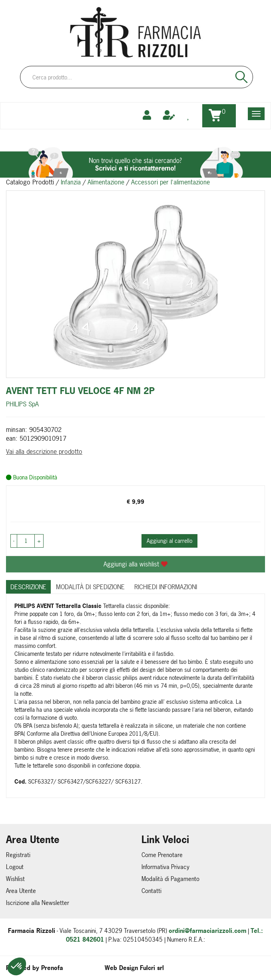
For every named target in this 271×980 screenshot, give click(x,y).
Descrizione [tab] (28, 587)
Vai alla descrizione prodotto (44, 451)
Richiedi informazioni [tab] (166, 587)
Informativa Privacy (165, 867)
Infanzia (71, 182)
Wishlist (15, 879)
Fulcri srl (152, 968)
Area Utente (21, 891)
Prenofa (52, 968)
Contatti (151, 891)
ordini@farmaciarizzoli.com (207, 931)
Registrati (18, 855)
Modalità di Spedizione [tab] (90, 587)
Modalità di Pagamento (170, 879)
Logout (15, 867)
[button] (17, 966)
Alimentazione (106, 182)
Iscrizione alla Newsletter (38, 903)
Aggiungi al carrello (169, 541)
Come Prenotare (162, 855)
